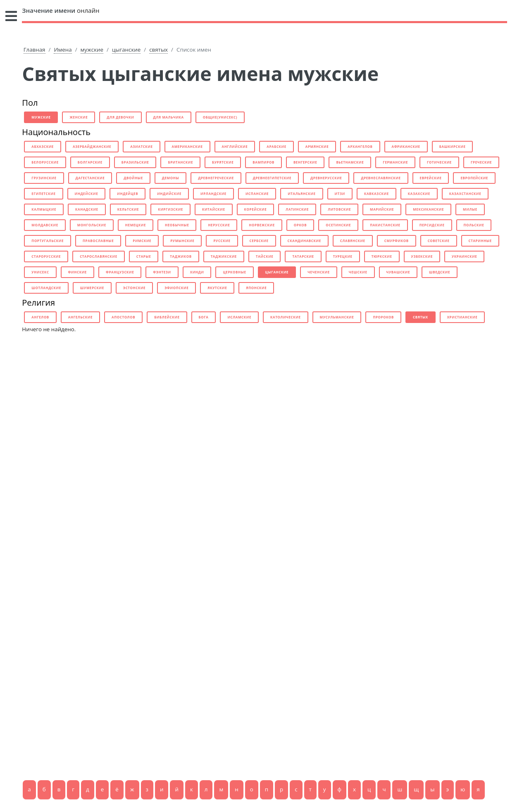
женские (79, 117)
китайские (214, 209)
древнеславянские (381, 178)
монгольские (92, 225)
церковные (234, 272)
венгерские (305, 162)
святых (158, 50)
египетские (43, 194)
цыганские (126, 50)
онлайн (61, 10)
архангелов (360, 146)
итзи (340, 194)
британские (180, 162)
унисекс (40, 272)
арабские (276, 146)
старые (144, 256)
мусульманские (337, 317)
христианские (462, 317)
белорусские (45, 162)
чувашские (398, 272)
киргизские (170, 209)
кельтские (128, 209)
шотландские (46, 288)
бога (204, 317)
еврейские (431, 178)
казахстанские (465, 194)
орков (300, 225)
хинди (197, 272)
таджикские (224, 256)
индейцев (127, 194)
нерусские (219, 225)
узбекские (422, 256)
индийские (169, 194)
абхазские (43, 146)
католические (286, 317)
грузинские (44, 178)
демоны (170, 178)
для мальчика (169, 117)
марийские (382, 209)
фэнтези (162, 272)
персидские (432, 225)
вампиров (263, 162)
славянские (353, 241)
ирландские (213, 194)
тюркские (382, 256)
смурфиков (397, 241)
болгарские (90, 162)
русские (222, 241)
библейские (167, 317)
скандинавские (304, 241)
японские (256, 288)
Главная (35, 50)
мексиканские (428, 209)
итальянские (301, 194)
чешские (358, 272)
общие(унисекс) (220, 117)
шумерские (92, 288)
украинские (464, 256)
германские (395, 162)
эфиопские (176, 288)
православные (98, 241)
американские (187, 146)
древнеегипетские (272, 178)
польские (474, 225)
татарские (303, 256)
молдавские (45, 225)
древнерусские (326, 178)
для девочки (120, 117)
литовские (339, 209)
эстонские (134, 288)
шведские (440, 272)
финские (77, 272)
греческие (481, 162)
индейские (87, 194)
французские (120, 272)
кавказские (376, 194)
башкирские (453, 146)
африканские (406, 146)
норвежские (262, 225)
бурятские (223, 162)
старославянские (99, 256)
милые (470, 209)
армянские (317, 146)
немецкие (136, 225)
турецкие (343, 256)
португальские (48, 241)
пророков (383, 317)
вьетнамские (350, 162)
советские (439, 241)
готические (439, 162)
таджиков (181, 256)
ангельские (80, 317)
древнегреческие (216, 178)
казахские (419, 194)
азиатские (141, 146)
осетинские (338, 225)
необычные (177, 225)
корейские (256, 209)
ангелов (40, 317)
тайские (264, 256)
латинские (297, 209)
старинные (480, 241)
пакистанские (385, 225)
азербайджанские (92, 146)
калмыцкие (44, 209)
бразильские (135, 162)
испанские (257, 194)
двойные (133, 178)
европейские (474, 178)
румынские (182, 241)
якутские (217, 288)
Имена (63, 50)
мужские (92, 50)
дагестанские (90, 178)
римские (142, 241)
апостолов (123, 317)
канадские (87, 209)
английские (235, 146)
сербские (259, 241)
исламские (239, 317)
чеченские (319, 272)
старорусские (46, 256)
